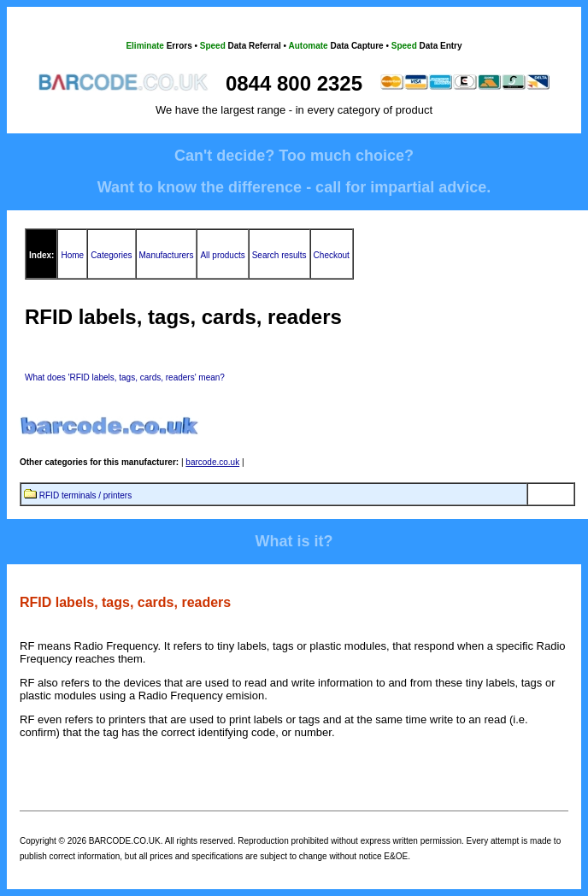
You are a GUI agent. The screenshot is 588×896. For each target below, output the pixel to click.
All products (222, 255)
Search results (279, 255)
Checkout (332, 255)
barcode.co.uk (212, 462)
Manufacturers (167, 255)
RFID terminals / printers (85, 495)
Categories (111, 255)
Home (72, 255)
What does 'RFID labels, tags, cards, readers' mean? (125, 377)
